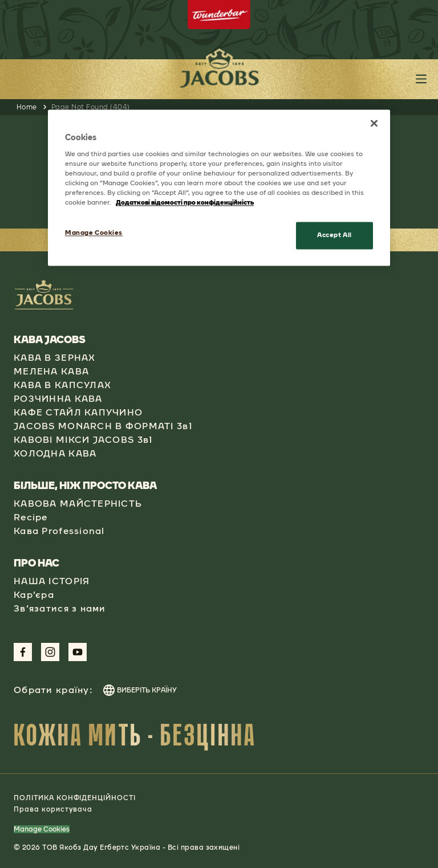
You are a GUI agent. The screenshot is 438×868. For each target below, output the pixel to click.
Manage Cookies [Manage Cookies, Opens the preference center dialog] (94, 233)
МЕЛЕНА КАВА (51, 371)
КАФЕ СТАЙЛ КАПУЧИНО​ (78, 412)
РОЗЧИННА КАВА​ (58, 399)
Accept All (334, 235)
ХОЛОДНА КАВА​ (55, 453)
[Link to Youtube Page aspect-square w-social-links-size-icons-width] (78, 652)
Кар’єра (34, 595)
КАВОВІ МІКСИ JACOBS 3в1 (83, 440)
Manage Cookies (42, 829)
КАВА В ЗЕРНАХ (55, 358)
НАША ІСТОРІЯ (52, 581)
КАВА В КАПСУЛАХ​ (62, 385)
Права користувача (53, 809)
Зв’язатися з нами (60, 608)
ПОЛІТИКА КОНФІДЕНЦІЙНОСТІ (75, 798)
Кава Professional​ (59, 531)
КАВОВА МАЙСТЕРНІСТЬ (78, 504)
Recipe (31, 517)
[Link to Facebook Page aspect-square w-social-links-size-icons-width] (23, 652)
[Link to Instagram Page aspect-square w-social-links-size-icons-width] (50, 652)
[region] (219, 188)
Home (27, 107)
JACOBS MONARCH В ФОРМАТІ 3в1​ (103, 426)
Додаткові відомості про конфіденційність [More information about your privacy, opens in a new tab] (185, 203)
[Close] (374, 124)
